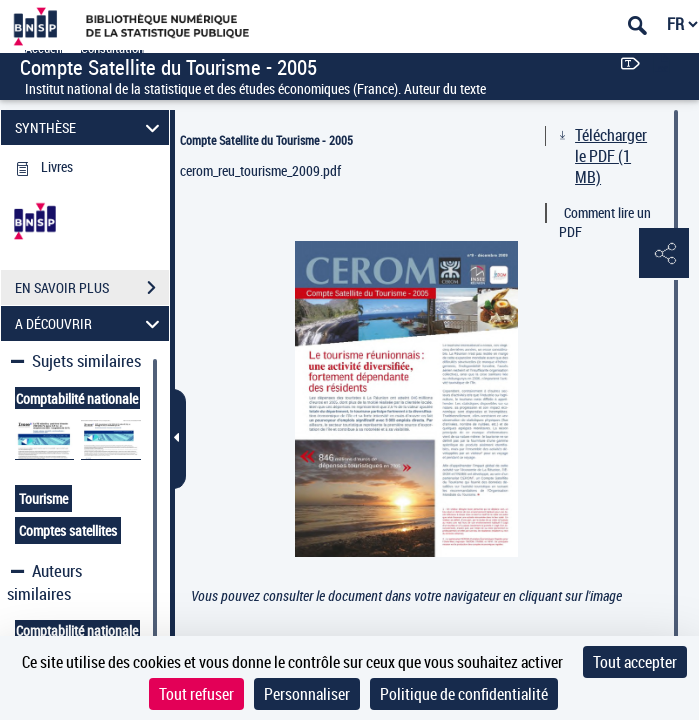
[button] (664, 254)
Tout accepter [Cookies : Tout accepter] (635, 662)
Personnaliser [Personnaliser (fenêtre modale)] (307, 694)
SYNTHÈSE (90, 127)
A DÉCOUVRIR (90, 323)
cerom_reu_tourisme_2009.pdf (260, 170)
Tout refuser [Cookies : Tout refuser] (196, 694)
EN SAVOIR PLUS (92, 288)
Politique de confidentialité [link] (464, 694)
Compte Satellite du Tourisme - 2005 (266, 140)
